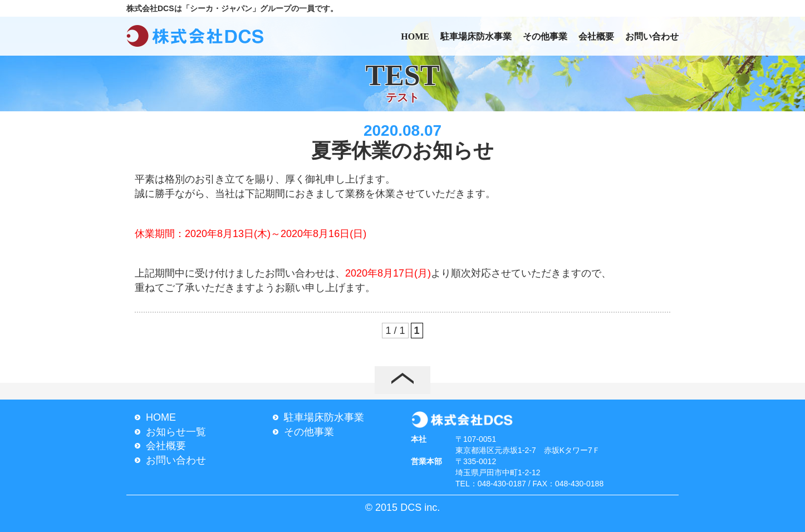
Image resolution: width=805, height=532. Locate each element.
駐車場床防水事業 (476, 36)
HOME (415, 36)
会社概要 (596, 36)
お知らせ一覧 (176, 432)
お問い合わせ (652, 36)
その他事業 (545, 36)
